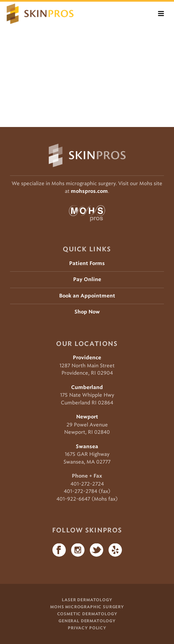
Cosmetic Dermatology (87, 614)
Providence (87, 358)
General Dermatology (87, 621)
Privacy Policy (87, 628)
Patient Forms (87, 264)
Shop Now (87, 312)
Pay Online (87, 280)
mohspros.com (89, 191)
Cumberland (87, 388)
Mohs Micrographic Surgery (87, 607)
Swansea (87, 447)
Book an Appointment (87, 296)
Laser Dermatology (87, 600)
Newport (87, 417)
